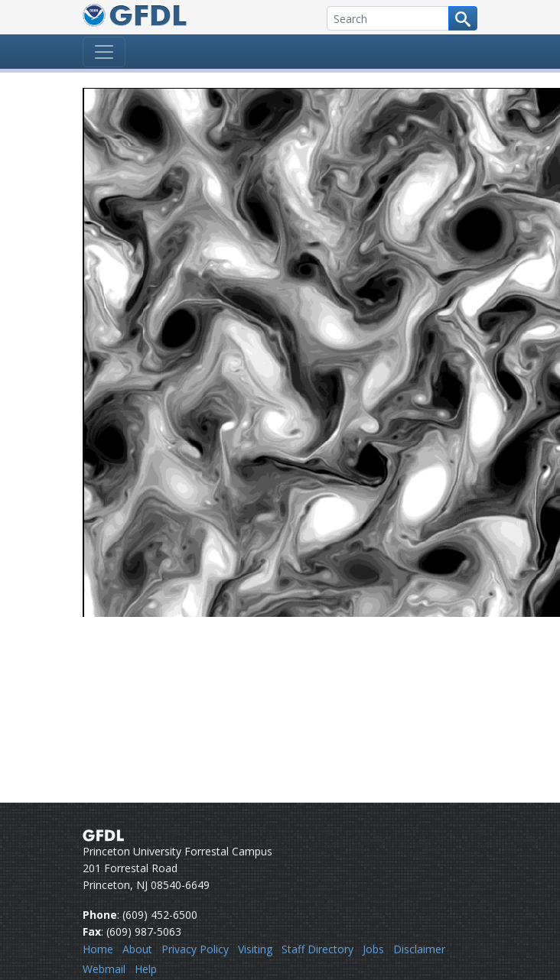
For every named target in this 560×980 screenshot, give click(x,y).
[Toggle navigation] (104, 52)
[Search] (388, 18)
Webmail (104, 969)
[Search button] (463, 18)
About (137, 949)
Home (98, 949)
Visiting (255, 949)
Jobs (373, 949)
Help (146, 969)
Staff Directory (317, 949)
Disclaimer (419, 949)
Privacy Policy (195, 949)
